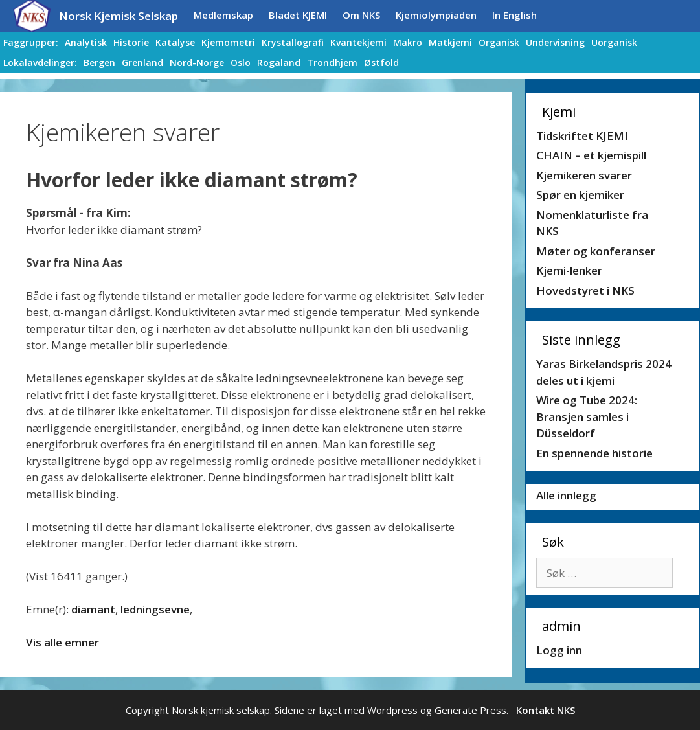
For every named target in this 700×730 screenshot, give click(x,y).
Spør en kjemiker (580, 195)
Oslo (241, 63)
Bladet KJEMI (298, 15)
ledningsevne (155, 609)
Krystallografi (293, 42)
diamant (93, 609)
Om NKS (361, 15)
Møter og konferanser (596, 251)
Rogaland (279, 63)
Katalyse (175, 42)
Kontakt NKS (546, 710)
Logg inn (559, 650)
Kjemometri (228, 42)
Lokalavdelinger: (40, 63)
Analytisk (86, 42)
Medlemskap (223, 15)
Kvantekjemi (358, 42)
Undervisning (555, 42)
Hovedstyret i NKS (585, 291)
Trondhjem (332, 63)
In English (514, 15)
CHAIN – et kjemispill (591, 155)
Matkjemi (450, 42)
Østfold (381, 63)
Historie (131, 42)
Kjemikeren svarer (584, 175)
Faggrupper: (31, 42)
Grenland (142, 63)
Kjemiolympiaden (436, 15)
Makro (408, 42)
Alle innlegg (566, 495)
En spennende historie (594, 453)
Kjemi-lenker (569, 270)
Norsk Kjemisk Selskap (119, 16)
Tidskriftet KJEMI (582, 136)
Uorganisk (614, 42)
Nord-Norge (197, 63)
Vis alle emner (62, 642)
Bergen (99, 63)
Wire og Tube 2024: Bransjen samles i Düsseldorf (587, 416)
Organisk (499, 42)
